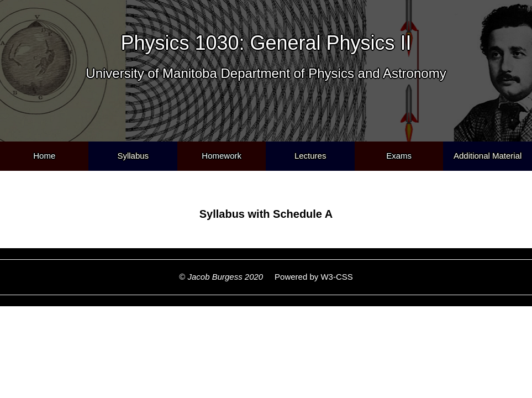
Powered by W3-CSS (309, 277)
